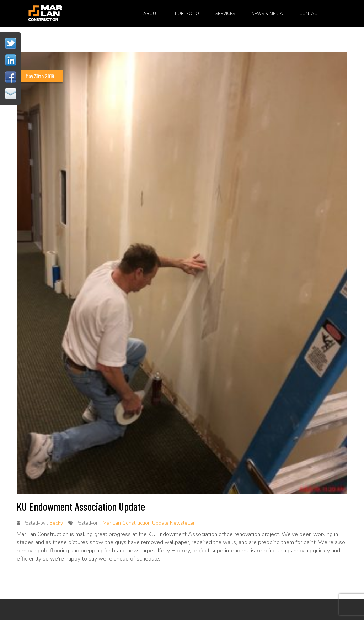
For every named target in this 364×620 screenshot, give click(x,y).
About (151, 14)
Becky (56, 523)
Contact (309, 14)
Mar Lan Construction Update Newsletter (149, 523)
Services (225, 14)
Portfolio (187, 14)
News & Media (267, 14)
